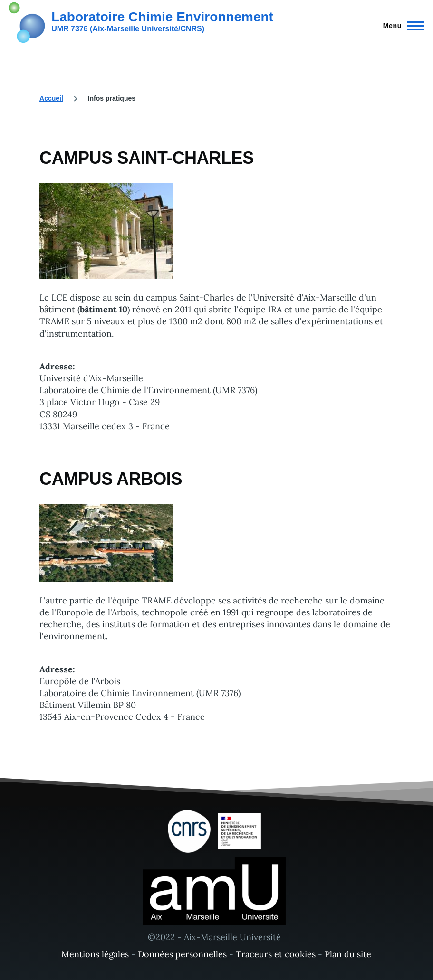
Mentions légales (95, 954)
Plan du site (348, 954)
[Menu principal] (401, 26)
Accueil (51, 98)
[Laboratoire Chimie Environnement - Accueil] (141, 21)
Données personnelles (182, 954)
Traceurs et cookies (276, 954)
